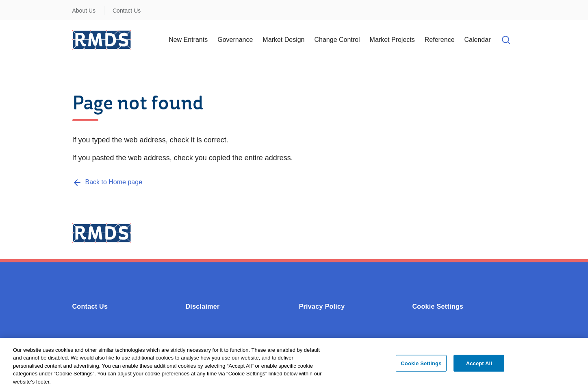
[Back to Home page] (107, 182)
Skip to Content (13, 5)
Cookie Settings (438, 306)
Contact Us (127, 11)
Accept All (479, 365)
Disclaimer (203, 306)
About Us (84, 11)
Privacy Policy (322, 306)
